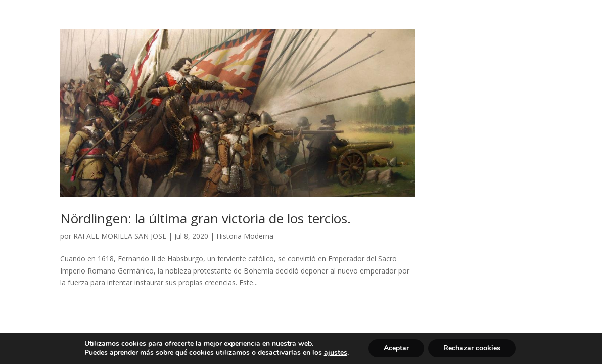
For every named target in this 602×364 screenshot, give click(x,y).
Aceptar (396, 348)
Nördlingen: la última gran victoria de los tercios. (205, 218)
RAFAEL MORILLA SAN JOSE (120, 236)
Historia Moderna (245, 236)
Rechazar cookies (472, 348)
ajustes (336, 353)
